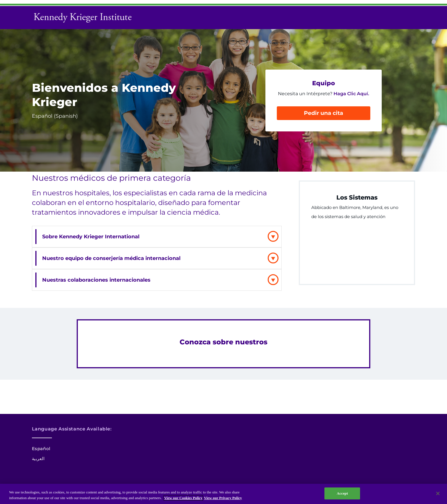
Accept (342, 493)
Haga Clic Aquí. (351, 94)
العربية (38, 459)
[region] (223, 494)
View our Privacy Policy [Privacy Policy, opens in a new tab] (223, 498)
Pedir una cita (324, 113)
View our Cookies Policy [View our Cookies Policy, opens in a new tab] (183, 498)
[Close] (438, 493)
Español (41, 449)
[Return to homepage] (85, 17)
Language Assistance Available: (72, 429)
